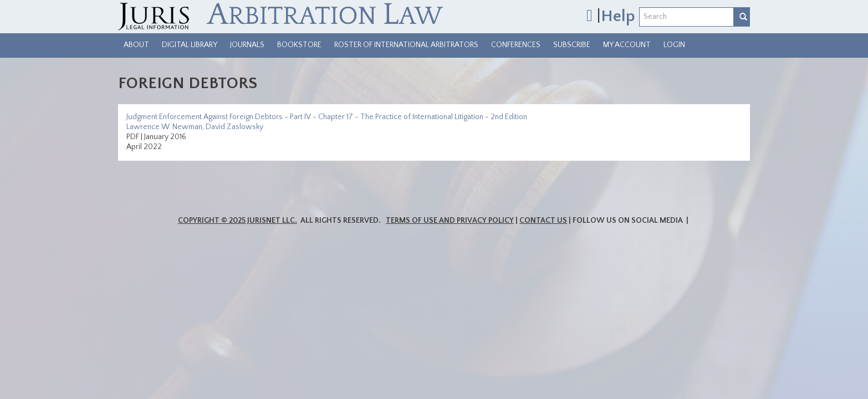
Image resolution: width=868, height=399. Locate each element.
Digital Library (190, 45)
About (136, 45)
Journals (247, 45)
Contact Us (543, 221)
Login (674, 45)
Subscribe (572, 45)
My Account (627, 45)
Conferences (516, 45)
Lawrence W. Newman (164, 127)
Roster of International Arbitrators (406, 45)
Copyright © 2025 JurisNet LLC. (238, 221)
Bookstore (299, 45)
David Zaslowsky (234, 127)
